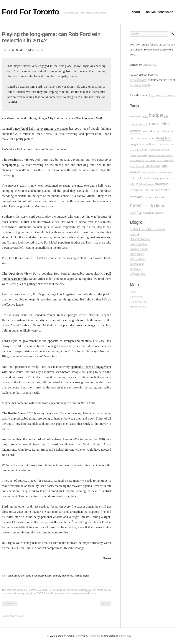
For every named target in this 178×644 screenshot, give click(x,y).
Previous (10, 603)
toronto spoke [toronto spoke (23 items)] (157, 197)
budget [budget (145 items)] (156, 115)
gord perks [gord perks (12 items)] (142, 155)
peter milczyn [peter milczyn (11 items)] (167, 178)
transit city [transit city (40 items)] (152, 206)
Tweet (107, 558)
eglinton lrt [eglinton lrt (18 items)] (153, 144)
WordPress (94, 636)
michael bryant (82, 576)
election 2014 (45, 576)
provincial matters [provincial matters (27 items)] (142, 190)
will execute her (61, 522)
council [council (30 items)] (147, 131)
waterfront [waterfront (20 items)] (136, 213)
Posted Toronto (138, 244)
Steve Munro (137, 254)
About (136, 12)
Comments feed (139, 302)
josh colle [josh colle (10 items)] (141, 166)
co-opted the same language (77, 325)
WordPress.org (138, 307)
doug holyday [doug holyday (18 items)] (138, 144)
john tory (57, 576)
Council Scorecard (160, 12)
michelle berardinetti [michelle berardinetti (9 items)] (163, 173)
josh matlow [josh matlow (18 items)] (153, 166)
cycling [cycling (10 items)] (156, 132)
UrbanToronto (138, 274)
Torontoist (135, 269)
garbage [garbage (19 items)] (135, 149)
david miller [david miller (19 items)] (167, 131)
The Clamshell (138, 259)
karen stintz (68, 576)
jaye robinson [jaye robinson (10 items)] (163, 160)
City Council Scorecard (162, 95)
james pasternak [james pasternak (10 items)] (137, 160)
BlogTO (134, 234)
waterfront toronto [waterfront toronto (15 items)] (153, 213)
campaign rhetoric (75, 320)
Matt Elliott (149, 65)
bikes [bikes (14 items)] (145, 116)
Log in (133, 292)
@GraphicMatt (138, 80)
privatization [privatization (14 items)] (161, 184)
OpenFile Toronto (140, 239)
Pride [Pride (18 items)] (139, 184)
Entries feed (136, 297)
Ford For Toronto (30, 12)
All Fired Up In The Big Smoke (147, 229)
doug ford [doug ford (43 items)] (164, 138)
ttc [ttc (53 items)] (163, 206)
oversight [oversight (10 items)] (155, 178)
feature (88, 590)
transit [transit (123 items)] (136, 205)
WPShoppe (125, 636)
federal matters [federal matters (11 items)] (167, 145)
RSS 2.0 (41, 593)
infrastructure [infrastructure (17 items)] (165, 155)
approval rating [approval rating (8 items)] (136, 116)
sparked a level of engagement (91, 367)
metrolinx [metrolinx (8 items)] (150, 173)
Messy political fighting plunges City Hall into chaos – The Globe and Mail (54, 118)
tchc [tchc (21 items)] (145, 197)
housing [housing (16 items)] (152, 155)
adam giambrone (16, 576)
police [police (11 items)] (133, 184)
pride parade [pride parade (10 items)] (149, 184)
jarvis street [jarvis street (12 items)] (150, 160)
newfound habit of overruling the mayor (42, 129)
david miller (31, 576)
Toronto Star (137, 264)
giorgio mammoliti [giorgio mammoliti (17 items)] (151, 149)
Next (105, 603)
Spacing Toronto (139, 249)
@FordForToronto (140, 85)
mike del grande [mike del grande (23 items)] (140, 178)
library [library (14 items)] (142, 172)
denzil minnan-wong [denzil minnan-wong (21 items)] (143, 138)
